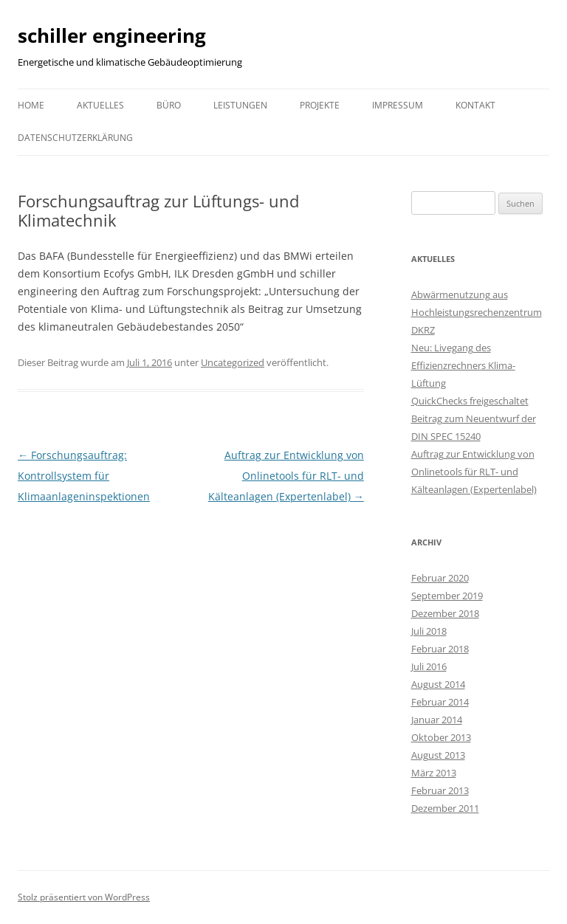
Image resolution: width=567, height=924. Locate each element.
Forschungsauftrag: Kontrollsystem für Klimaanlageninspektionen (84, 476)
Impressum (398, 105)
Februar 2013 (440, 790)
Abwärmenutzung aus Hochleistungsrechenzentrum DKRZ (477, 312)
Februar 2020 (440, 578)
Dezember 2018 (445, 613)
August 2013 (438, 755)
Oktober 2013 (441, 737)
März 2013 (434, 773)
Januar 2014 (437, 720)
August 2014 (438, 684)
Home (31, 105)
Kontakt (475, 105)
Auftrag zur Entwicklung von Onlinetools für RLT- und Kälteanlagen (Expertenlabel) (286, 476)
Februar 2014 (440, 702)
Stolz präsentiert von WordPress (84, 897)
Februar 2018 (440, 649)
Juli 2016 (429, 666)
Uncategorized (233, 362)
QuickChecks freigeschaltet (470, 401)
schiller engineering (112, 35)
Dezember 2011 (445, 808)
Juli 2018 (429, 631)
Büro (169, 105)
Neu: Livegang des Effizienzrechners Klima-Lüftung (463, 365)
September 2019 (447, 596)
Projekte (320, 105)
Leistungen (240, 105)
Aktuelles (100, 105)
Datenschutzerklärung (75, 138)
